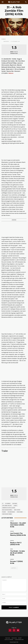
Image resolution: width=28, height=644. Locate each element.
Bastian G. (6, 41)
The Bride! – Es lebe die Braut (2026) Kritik (17, 553)
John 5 (15, 506)
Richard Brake (11, 512)
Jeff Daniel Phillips (7, 506)
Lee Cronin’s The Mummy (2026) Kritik (18, 534)
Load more (14, 568)
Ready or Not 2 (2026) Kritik (16, 544)
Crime (11, 549)
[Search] (26, 2)
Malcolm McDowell (7, 510)
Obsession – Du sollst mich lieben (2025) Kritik (18, 525)
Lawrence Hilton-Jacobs (9, 508)
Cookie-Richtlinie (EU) (19, 640)
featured (15, 504)
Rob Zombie (20, 512)
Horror (4, 39)
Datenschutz (14, 638)
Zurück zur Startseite (9, 640)
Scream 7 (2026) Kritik (16, 562)
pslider (4, 512)
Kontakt (20, 638)
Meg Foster (17, 510)
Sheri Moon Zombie (7, 514)
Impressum (8, 638)
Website (11, 73)
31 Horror (8, 504)
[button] (3, 2)
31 (3, 504)
